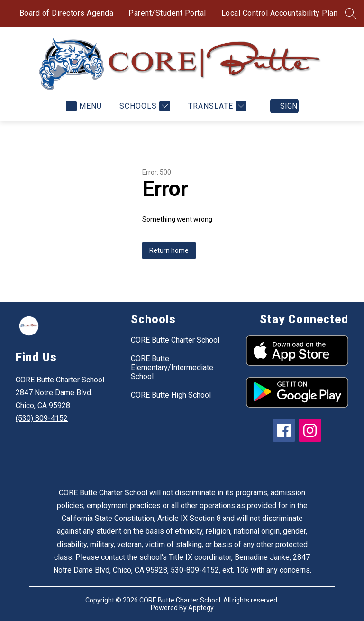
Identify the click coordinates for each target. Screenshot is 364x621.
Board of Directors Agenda (67, 13)
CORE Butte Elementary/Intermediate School (172, 367)
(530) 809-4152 (42, 418)
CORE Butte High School (171, 395)
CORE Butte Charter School (175, 340)
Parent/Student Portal (167, 13)
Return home (169, 250)
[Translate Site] (216, 106)
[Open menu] (84, 106)
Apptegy (201, 608)
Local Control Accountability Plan (280, 13)
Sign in (289, 106)
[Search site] (351, 13)
